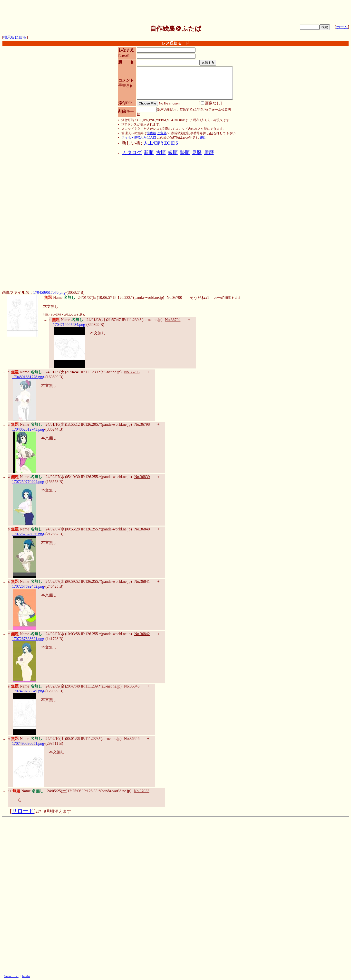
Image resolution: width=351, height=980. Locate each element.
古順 (161, 153)
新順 (149, 153)
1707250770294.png (28, 482)
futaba (26, 976)
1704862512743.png (28, 429)
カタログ (132, 153)
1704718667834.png (69, 325)
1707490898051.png (28, 743)
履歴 (209, 153)
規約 (203, 137)
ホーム (342, 27)
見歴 (197, 153)
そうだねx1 (199, 297)
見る (82, 315)
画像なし (211, 103)
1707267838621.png (28, 639)
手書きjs (125, 85)
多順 (173, 153)
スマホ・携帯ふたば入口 (139, 137)
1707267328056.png (28, 534)
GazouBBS (11, 976)
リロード (23, 811)
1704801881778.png (28, 377)
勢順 (185, 153)
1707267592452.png (28, 586)
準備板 (151, 133)
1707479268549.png (28, 691)
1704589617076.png (49, 292)
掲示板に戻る (15, 37)
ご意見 (162, 133)
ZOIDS (171, 143)
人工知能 (153, 143)
